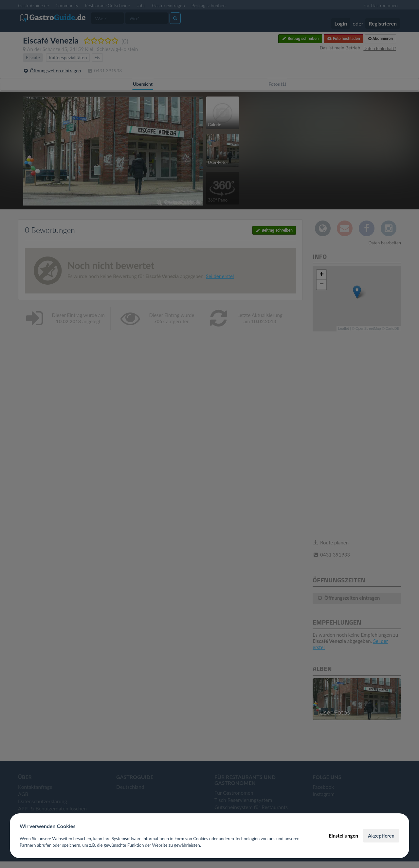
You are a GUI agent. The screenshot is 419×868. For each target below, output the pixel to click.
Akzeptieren (381, 836)
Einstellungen (343, 836)
